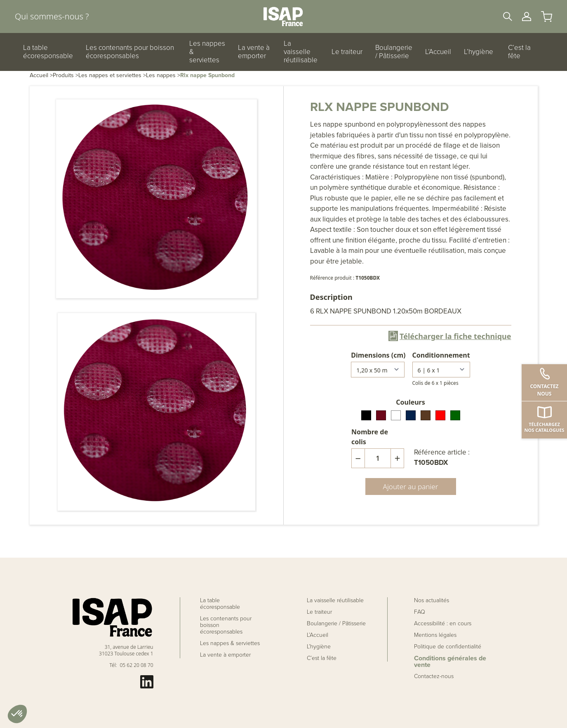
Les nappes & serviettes (207, 52)
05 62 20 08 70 (136, 665)
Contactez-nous (434, 676)
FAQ (420, 612)
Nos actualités (432, 601)
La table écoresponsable (48, 52)
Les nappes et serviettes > (112, 75)
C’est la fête (519, 52)
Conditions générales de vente (450, 662)
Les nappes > (163, 75)
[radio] (366, 415)
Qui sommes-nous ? (52, 16)
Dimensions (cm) (378, 355)
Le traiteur (347, 52)
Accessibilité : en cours (443, 624)
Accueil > (41, 75)
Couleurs (411, 402)
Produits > (66, 75)
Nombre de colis (370, 437)
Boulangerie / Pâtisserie (394, 52)
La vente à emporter (254, 52)
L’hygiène (479, 52)
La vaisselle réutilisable (301, 52)
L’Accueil (438, 52)
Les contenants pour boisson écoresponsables (130, 52)
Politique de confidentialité (448, 647)
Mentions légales (435, 635)
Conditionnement (441, 355)
